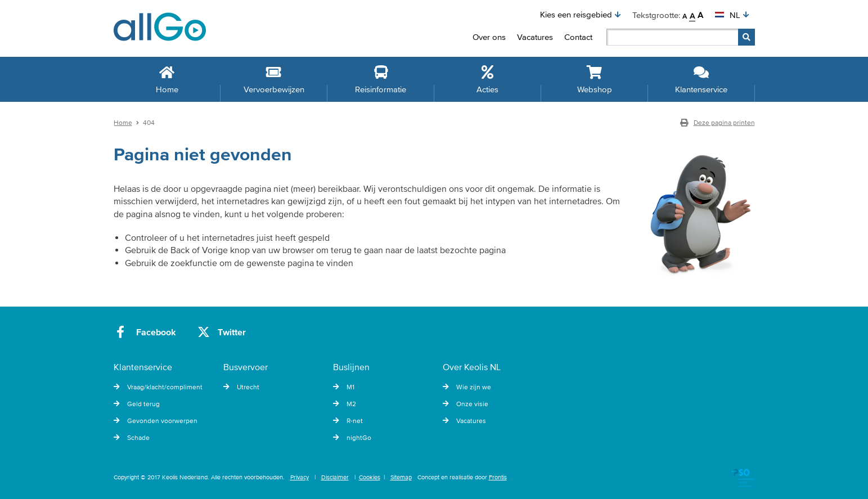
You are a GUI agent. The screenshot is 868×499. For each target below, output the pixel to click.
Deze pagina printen (718, 123)
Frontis (498, 477)
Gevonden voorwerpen (156, 421)
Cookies (370, 477)
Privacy (300, 477)
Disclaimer (335, 477)
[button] (581, 15)
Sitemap (401, 477)
